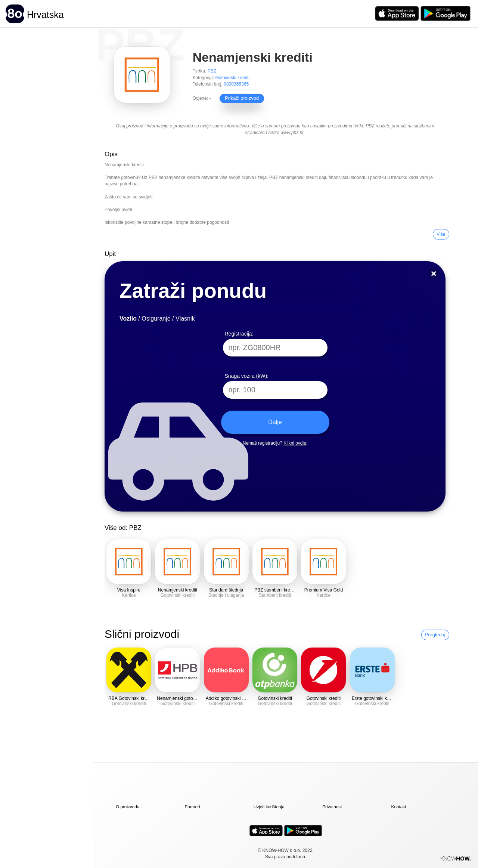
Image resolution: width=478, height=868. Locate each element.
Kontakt (399, 807)
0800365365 (236, 84)
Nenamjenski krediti (178, 590)
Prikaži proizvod (239, 98)
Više (441, 234)
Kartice (129, 595)
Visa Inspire (129, 590)
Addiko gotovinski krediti (230, 698)
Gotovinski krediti (233, 78)
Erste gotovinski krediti (374, 698)
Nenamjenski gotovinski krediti (187, 698)
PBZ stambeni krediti (275, 590)
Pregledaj (435, 635)
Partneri (192, 807)
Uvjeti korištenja (269, 807)
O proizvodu (128, 807)
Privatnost (332, 807)
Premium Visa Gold (324, 590)
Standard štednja (226, 590)
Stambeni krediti (275, 595)
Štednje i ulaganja (226, 595)
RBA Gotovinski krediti (131, 698)
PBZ (212, 71)
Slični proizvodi (142, 634)
